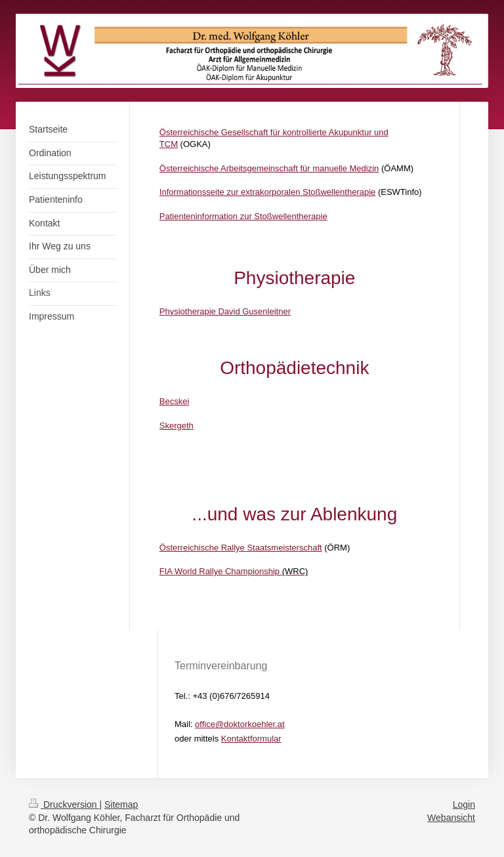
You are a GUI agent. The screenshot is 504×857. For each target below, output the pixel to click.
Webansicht (451, 818)
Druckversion (64, 805)
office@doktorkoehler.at (240, 724)
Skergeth (177, 426)
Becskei (175, 401)
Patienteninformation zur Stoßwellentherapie (243, 216)
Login (464, 805)
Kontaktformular (251, 739)
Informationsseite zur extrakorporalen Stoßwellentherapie (268, 192)
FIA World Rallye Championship (220, 571)
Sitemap (121, 805)
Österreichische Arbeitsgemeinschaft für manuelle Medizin (269, 168)
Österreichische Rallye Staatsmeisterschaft (241, 548)
